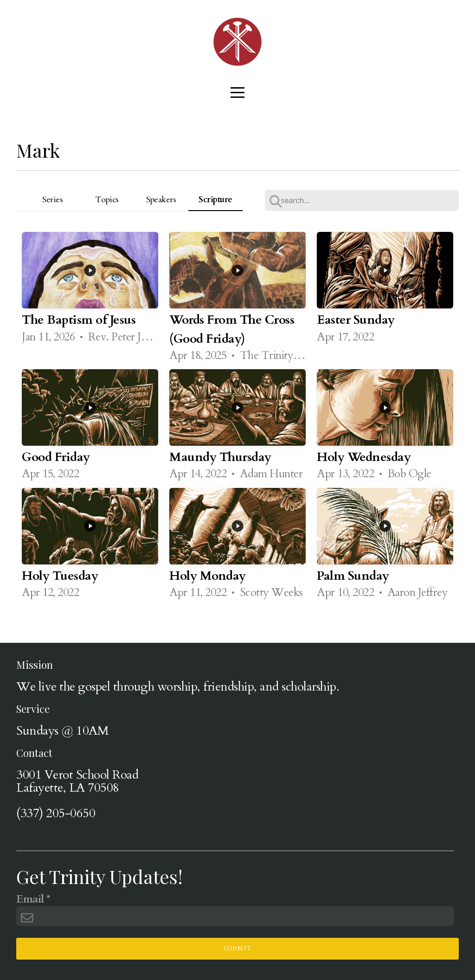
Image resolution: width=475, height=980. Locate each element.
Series (52, 200)
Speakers (161, 200)
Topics (107, 200)
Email (30, 900)
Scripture (215, 200)
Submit (238, 948)
